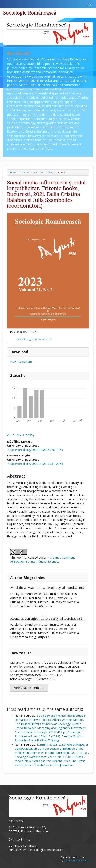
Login (90, 4)
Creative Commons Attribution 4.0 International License (43, 559)
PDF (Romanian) (21, 361)
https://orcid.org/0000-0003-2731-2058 (36, 464)
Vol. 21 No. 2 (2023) (43, 173)
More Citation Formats (29, 688)
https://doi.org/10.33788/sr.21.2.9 (34, 339)
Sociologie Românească (30, 13)
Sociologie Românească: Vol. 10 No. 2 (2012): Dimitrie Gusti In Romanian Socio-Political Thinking (49, 736)
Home (13, 173)
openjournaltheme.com (77, 860)
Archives (25, 173)
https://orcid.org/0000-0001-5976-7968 (36, 450)
